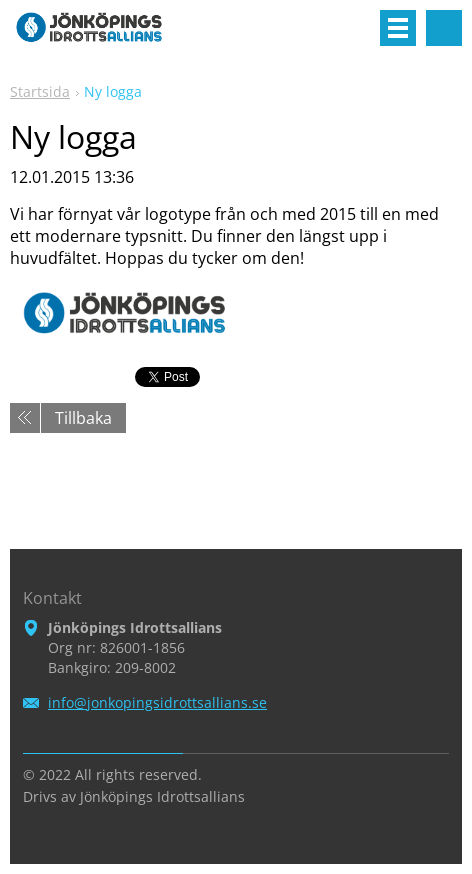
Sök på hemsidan (444, 28)
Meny (398, 28)
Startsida (40, 91)
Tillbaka (83, 418)
